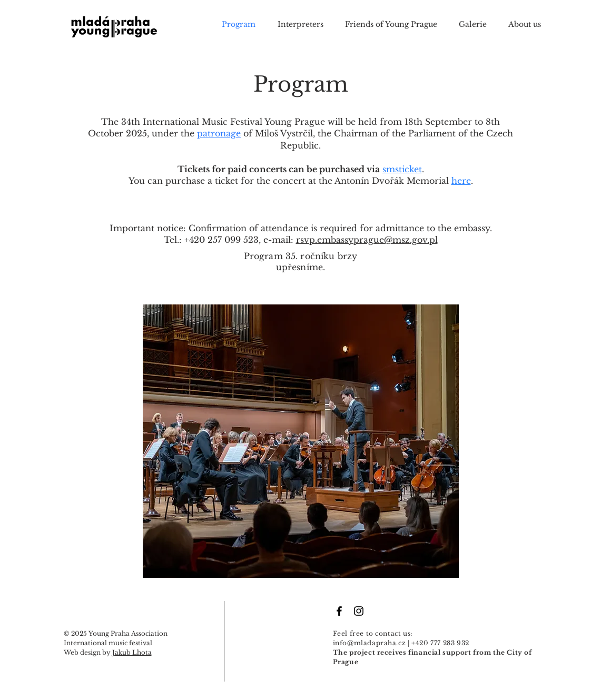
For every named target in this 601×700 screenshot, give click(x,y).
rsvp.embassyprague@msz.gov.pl (367, 240)
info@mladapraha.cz (370, 643)
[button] (478, 24)
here (461, 181)
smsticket (402, 169)
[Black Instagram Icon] (359, 611)
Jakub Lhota (132, 652)
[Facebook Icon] (339, 611)
